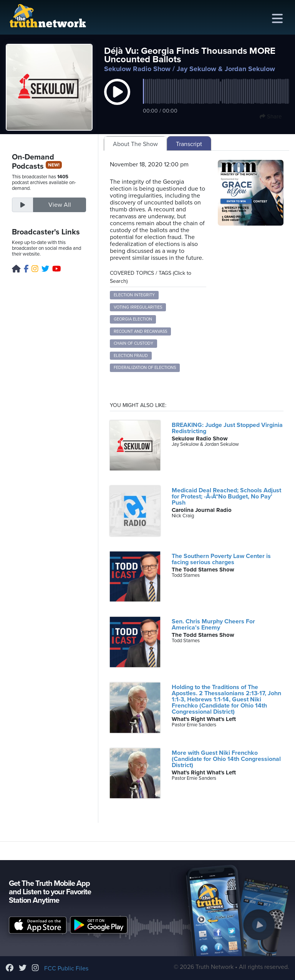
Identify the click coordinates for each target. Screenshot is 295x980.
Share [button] (271, 116)
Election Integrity (134, 295)
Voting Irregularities (138, 307)
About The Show (135, 144)
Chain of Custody (133, 343)
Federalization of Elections (145, 368)
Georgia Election (133, 319)
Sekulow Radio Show (137, 69)
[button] (117, 100)
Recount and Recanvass (140, 331)
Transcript (189, 144)
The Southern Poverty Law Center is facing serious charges (221, 559)
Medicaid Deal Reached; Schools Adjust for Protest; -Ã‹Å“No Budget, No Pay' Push (226, 497)
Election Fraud (131, 356)
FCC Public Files (66, 968)
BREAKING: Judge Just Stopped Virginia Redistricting (227, 428)
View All (60, 205)
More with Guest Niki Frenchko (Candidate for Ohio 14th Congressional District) (226, 759)
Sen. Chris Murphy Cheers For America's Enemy (213, 625)
